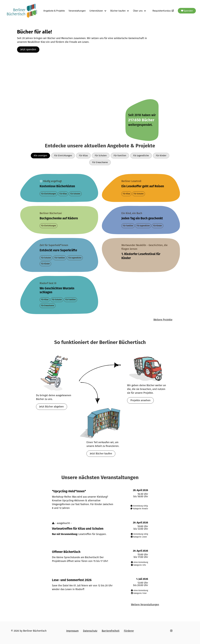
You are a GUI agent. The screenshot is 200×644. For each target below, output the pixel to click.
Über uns (138, 11)
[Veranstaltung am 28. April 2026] (100, 499)
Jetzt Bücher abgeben (51, 407)
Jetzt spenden (28, 49)
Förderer (129, 631)
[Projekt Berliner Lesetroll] (141, 188)
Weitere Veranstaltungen (145, 605)
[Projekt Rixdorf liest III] (59, 295)
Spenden (187, 11)
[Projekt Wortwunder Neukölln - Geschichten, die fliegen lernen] (141, 255)
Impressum (72, 631)
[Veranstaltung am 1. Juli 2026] (100, 586)
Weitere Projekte (163, 320)
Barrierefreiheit (111, 631)
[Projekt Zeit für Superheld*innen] (59, 255)
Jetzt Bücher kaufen (101, 454)
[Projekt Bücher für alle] (59, 188)
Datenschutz (90, 631)
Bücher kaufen (118, 11)
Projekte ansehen (140, 400)
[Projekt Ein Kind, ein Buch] (141, 220)
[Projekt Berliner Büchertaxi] (59, 220)
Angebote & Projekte (54, 11)
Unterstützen (96, 11)
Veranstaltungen (77, 11)
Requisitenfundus (163, 11)
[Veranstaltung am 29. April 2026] (100, 530)
